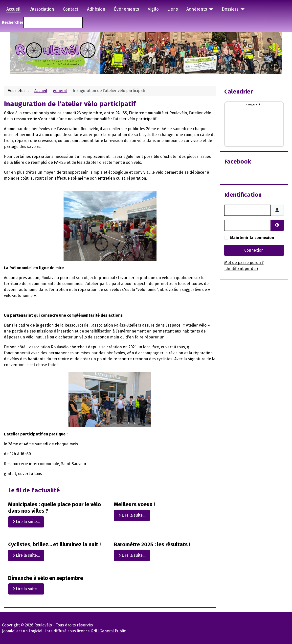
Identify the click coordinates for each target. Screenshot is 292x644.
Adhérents (197, 9)
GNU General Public (108, 631)
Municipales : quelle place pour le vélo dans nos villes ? (55, 508)
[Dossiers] (241, 9)
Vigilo (153, 9)
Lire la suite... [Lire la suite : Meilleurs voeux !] (132, 515)
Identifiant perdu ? (241, 269)
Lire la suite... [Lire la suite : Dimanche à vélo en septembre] (26, 589)
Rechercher (13, 22)
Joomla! (9, 631)
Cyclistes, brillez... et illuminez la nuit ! (54, 544)
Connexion (254, 250)
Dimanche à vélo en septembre (46, 578)
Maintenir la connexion (252, 238)
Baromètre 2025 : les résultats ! (152, 544)
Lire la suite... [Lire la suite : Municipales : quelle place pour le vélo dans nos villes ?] (26, 522)
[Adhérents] (210, 9)
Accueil (13, 9)
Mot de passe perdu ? (244, 263)
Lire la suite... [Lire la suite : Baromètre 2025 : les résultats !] (132, 555)
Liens (173, 9)
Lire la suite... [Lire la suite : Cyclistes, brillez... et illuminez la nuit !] (26, 555)
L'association (42, 9)
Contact (71, 9)
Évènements (126, 9)
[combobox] (53, 22)
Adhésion (96, 9)
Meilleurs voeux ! (134, 504)
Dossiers (230, 9)
